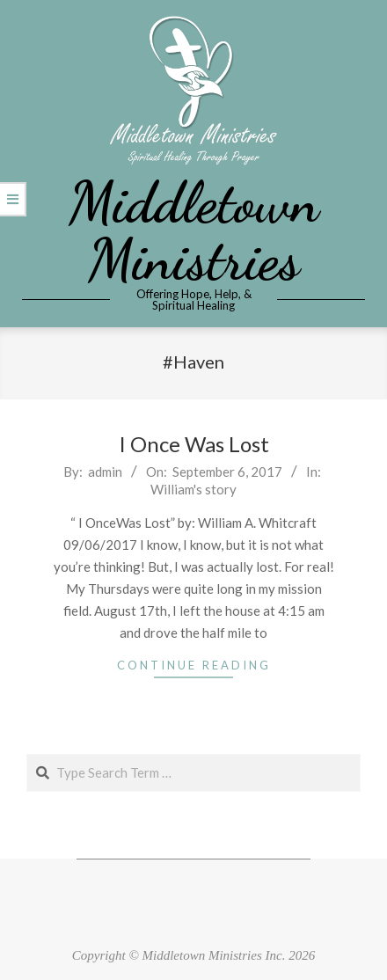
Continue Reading (194, 665)
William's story (193, 489)
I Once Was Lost (194, 444)
